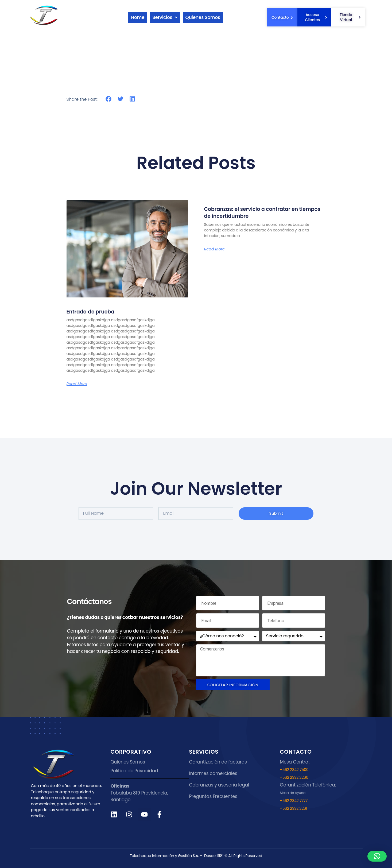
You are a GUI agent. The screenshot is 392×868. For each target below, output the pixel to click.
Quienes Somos (209, 17)
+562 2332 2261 (293, 809)
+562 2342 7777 (294, 801)
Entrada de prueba (94, 311)
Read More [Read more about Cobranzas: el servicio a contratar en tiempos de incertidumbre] (216, 249)
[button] (167, 17)
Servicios (167, 17)
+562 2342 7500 (294, 770)
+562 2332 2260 (294, 778)
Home (138, 17)
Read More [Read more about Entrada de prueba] (78, 384)
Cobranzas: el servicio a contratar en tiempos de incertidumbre (259, 212)
